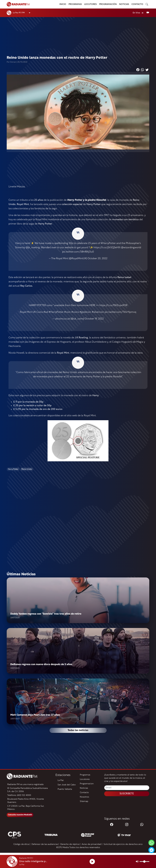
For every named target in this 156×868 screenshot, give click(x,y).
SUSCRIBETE (127, 794)
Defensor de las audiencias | (45, 844)
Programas (75, 4)
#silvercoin (98, 312)
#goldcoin (85, 312)
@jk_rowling (33, 248)
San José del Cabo (67, 785)
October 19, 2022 (94, 319)
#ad (46, 312)
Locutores (90, 4)
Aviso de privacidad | (92, 844)
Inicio (63, 4)
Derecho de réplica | (70, 844)
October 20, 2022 (97, 259)
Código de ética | (22, 844)
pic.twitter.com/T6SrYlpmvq (120, 312)
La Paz (61, 780)
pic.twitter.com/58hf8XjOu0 (78, 252)
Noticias (124, 4)
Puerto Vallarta (65, 789)
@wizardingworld (131, 248)
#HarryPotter (108, 243)
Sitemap (84, 801)
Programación (108, 4)
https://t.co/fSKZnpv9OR (113, 305)
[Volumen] (144, 862)
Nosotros (84, 797)
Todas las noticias (78, 730)
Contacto (137, 4)
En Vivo (139, 13)
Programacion (87, 784)
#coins (75, 312)
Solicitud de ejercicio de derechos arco (123, 844)
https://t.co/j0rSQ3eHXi (107, 248)
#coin (67, 312)
